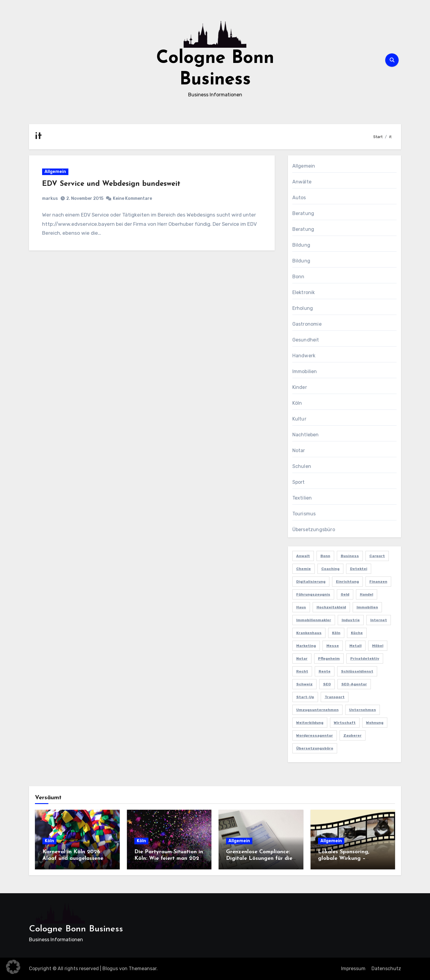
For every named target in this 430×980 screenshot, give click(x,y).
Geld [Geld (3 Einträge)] (345, 594)
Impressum (353, 969)
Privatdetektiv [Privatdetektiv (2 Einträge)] (365, 659)
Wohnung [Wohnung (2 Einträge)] (375, 723)
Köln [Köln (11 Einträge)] (336, 633)
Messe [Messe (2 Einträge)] (333, 646)
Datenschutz (386, 969)
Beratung (303, 213)
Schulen (302, 466)
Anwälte (302, 182)
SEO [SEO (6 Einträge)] (327, 684)
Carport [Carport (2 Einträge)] (377, 556)
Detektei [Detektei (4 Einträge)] (359, 569)
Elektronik (304, 292)
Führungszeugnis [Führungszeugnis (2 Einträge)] (313, 594)
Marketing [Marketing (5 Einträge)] (306, 646)
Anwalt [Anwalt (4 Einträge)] (303, 556)
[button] (13, 967)
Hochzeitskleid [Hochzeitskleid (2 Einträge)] (331, 607)
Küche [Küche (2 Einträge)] (357, 633)
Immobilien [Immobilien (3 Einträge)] (367, 607)
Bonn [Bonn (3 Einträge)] (325, 556)
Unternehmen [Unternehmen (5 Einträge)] (363, 710)
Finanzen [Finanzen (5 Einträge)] (378, 582)
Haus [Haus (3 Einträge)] (301, 607)
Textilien (302, 498)
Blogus (110, 969)
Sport (299, 482)
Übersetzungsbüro (314, 530)
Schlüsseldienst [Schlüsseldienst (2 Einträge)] (357, 671)
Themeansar (143, 969)
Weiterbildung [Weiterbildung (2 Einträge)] (310, 723)
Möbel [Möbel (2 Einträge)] (378, 646)
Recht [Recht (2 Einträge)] (302, 671)
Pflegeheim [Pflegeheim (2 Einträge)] (329, 659)
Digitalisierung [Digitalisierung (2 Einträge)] (311, 582)
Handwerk (304, 356)
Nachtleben (306, 435)
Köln (297, 403)
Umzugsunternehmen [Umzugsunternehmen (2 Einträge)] (317, 710)
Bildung (301, 245)
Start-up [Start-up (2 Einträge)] (305, 697)
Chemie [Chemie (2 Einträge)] (304, 569)
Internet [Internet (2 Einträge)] (379, 620)
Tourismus (304, 514)
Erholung (303, 308)
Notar (299, 450)
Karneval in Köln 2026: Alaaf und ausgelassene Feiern (73, 858)
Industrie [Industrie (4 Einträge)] (351, 620)
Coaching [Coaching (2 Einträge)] (330, 569)
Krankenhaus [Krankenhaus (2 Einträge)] (309, 633)
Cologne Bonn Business (76, 929)
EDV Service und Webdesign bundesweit (112, 184)
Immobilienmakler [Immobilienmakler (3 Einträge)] (314, 620)
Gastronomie (307, 324)
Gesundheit (306, 340)
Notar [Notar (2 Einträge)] (302, 659)
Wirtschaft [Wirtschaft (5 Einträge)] (345, 723)
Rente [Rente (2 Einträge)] (325, 671)
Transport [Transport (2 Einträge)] (335, 697)
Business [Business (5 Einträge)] (350, 556)
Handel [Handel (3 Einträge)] (367, 594)
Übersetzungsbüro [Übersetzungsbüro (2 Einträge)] (315, 748)
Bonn (298, 277)
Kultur (299, 419)
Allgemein (56, 172)
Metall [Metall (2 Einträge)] (355, 646)
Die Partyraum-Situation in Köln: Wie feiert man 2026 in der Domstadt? (169, 858)
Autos (299, 198)
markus (50, 199)
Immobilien (305, 371)
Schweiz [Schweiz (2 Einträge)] (304, 684)
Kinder (300, 387)
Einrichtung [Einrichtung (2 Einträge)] (347, 582)
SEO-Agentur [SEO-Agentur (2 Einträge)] (354, 684)
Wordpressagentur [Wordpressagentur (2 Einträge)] (315, 735)
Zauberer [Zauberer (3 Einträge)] (353, 735)
